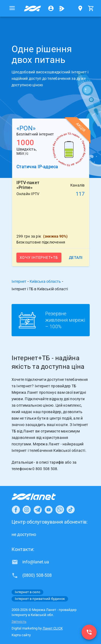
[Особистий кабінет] (51, 8)
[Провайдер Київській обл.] (33, 8)
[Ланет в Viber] (60, 510)
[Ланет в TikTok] (71, 510)
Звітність (19, 622)
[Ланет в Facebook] (16, 510)
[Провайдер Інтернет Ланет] (40, 497)
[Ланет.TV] (62, 8)
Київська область (45, 281)
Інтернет (19, 281)
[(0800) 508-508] (89, 632)
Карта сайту (21, 635)
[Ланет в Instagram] (27, 510)
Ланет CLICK (53, 628)
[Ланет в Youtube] (48, 510)
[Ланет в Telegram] (38, 510)
